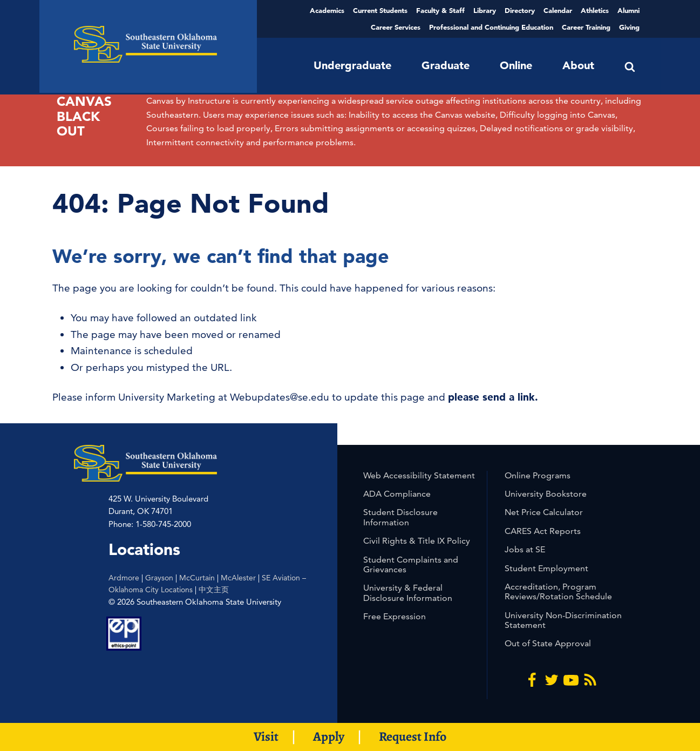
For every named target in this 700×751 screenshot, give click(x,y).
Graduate (446, 65)
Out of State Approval (548, 643)
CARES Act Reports (543, 531)
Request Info (413, 736)
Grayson (159, 578)
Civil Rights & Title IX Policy (417, 541)
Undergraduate (352, 65)
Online (516, 65)
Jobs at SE (525, 549)
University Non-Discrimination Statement (563, 620)
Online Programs (538, 475)
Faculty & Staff (440, 10)
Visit (266, 736)
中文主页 (214, 590)
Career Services (396, 27)
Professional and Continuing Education (491, 27)
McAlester (238, 578)
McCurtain (197, 578)
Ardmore (124, 578)
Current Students (380, 10)
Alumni (628, 10)
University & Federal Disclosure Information (408, 593)
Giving (629, 27)
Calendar (558, 10)
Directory (520, 10)
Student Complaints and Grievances (411, 564)
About (578, 65)
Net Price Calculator (544, 512)
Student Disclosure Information (400, 517)
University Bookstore (546, 494)
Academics (327, 10)
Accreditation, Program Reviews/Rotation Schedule (558, 591)
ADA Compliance (397, 494)
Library (485, 10)
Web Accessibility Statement (419, 475)
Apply (329, 736)
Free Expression (395, 616)
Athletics (595, 10)
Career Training (586, 27)
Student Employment (546, 568)
